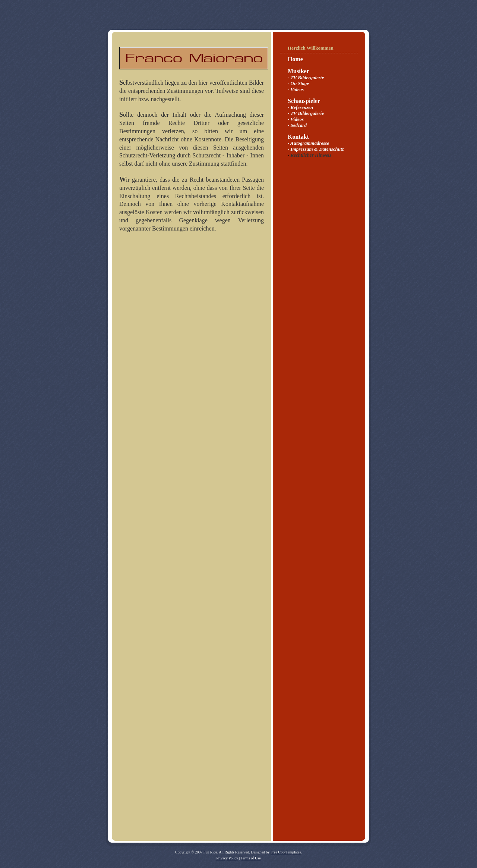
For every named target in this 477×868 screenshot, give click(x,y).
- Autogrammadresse (308, 143)
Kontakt (298, 137)
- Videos (296, 89)
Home (295, 59)
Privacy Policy (227, 858)
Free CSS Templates (286, 852)
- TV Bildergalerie (306, 77)
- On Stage (298, 83)
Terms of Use (251, 858)
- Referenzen (300, 107)
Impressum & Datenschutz (317, 149)
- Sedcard (297, 125)
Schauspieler (304, 101)
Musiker (298, 71)
